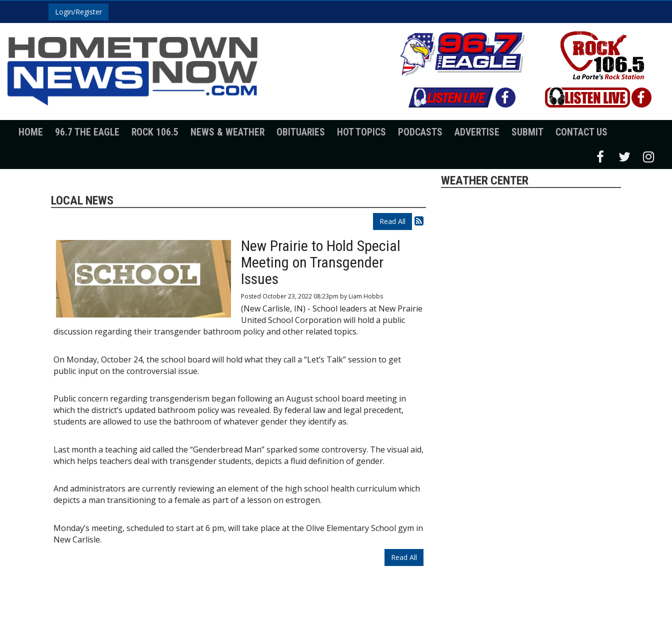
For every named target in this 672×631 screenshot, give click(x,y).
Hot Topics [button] (361, 132)
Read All (392, 221)
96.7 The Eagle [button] (87, 132)
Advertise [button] (477, 132)
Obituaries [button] (301, 132)
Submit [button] (527, 132)
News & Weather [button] (227, 132)
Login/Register (78, 12)
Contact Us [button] (581, 132)
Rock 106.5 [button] (155, 132)
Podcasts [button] (420, 132)
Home (31, 132)
